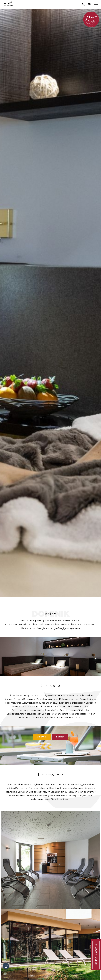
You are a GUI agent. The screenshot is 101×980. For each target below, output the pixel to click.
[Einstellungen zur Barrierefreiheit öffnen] (6, 966)
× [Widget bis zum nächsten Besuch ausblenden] (9, 963)
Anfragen (42, 737)
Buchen (60, 737)
